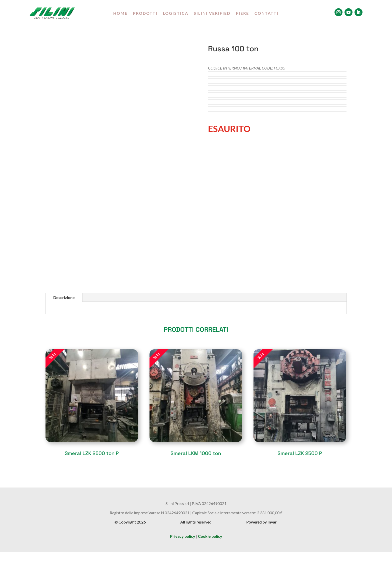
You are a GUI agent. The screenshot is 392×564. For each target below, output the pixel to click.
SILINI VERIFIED (212, 13)
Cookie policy (210, 536)
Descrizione (64, 297)
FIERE (242, 13)
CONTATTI (266, 13)
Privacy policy (183, 536)
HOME (120, 13)
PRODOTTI (145, 13)
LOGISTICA (176, 13)
